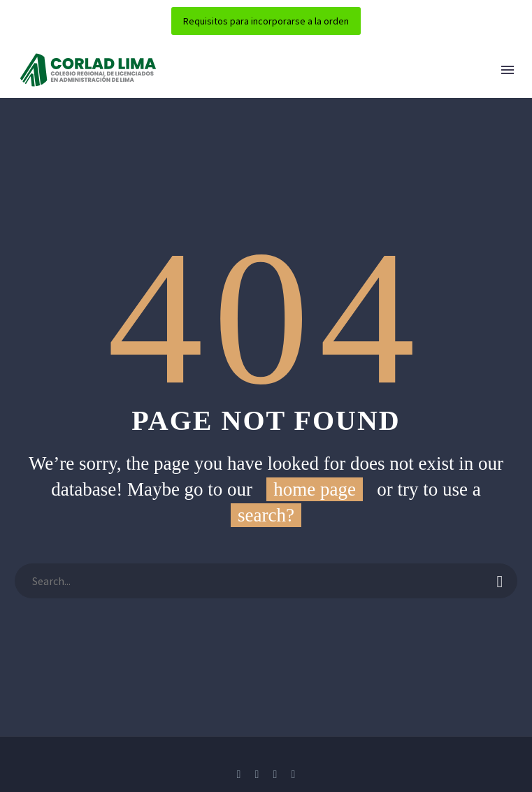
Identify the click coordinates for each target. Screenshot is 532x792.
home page (315, 489)
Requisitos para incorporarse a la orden (266, 21)
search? (266, 515)
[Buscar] (266, 581)
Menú (508, 70)
